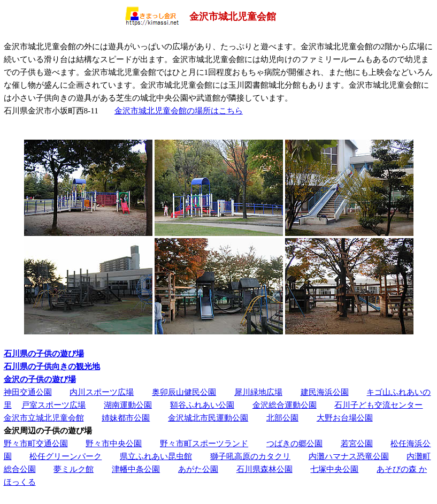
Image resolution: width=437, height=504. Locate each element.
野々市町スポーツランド (204, 443)
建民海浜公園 (325, 392)
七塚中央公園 (334, 469)
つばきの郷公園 (294, 443)
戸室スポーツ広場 (53, 405)
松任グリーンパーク (66, 456)
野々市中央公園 (114, 443)
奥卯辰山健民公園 (184, 392)
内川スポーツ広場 (102, 392)
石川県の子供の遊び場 (44, 353)
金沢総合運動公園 (285, 405)
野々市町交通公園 (36, 443)
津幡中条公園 (136, 469)
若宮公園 (357, 443)
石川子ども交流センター (378, 405)
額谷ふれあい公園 (202, 405)
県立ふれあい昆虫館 (156, 456)
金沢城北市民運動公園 (208, 418)
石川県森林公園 (264, 469)
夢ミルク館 (74, 469)
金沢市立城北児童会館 (44, 418)
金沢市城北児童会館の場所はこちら (179, 110)
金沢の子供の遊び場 (40, 379)
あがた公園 (198, 469)
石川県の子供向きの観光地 (52, 366)
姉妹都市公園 (126, 418)
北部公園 (282, 418)
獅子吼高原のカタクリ (250, 456)
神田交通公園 (28, 392)
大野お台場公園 (345, 418)
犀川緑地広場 (258, 392)
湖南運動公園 (128, 405)
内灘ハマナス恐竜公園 (349, 456)
